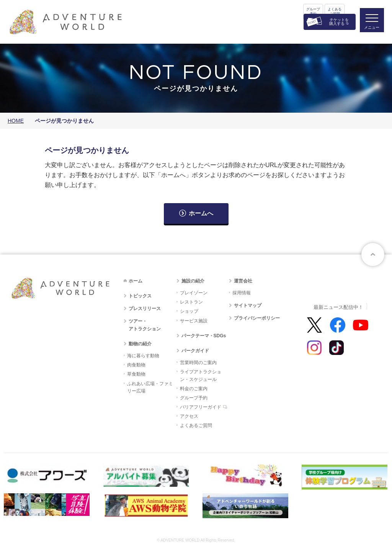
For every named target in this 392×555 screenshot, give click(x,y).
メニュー (371, 29)
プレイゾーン (194, 293)
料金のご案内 (194, 389)
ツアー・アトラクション (145, 325)
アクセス (189, 416)
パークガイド (195, 351)
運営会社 (243, 281)
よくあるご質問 (335, 11)
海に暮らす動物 (143, 356)
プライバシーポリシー (257, 318)
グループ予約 (313, 11)
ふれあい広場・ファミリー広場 (150, 387)
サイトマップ (248, 305)
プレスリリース (145, 309)
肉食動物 (136, 365)
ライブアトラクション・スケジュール (201, 375)
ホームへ (201, 213)
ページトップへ (373, 255)
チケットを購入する (339, 22)
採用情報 (242, 293)
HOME (16, 121)
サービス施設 (194, 321)
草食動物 (136, 374)
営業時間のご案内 (198, 363)
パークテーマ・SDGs (204, 336)
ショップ (189, 311)
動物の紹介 (140, 344)
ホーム (136, 281)
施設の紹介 (193, 281)
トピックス (140, 296)
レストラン (191, 302)
